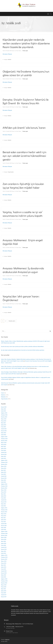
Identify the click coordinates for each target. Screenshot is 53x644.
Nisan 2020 (4, 539)
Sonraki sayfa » (12, 321)
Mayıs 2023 (4, 466)
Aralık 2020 (4, 524)
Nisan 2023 (4, 468)
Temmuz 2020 (4, 533)
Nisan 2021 (4, 516)
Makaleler (3, 397)
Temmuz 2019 (4, 557)
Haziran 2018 (4, 583)
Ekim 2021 (4, 504)
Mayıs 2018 (4, 585)
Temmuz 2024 (4, 439)
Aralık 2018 (4, 571)
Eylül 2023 (4, 458)
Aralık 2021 (4, 500)
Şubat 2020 (4, 543)
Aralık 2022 (4, 476)
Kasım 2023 (4, 454)
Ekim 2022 (4, 480)
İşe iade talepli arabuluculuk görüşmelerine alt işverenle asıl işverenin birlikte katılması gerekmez (23, 350)
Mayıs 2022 (4, 490)
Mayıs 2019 (4, 561)
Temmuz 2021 (4, 510)
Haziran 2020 (4, 535)
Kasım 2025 (4, 407)
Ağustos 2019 (4, 555)
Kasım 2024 (4, 431)
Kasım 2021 (4, 502)
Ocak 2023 (3, 474)
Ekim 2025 (4, 409)
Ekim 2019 (4, 551)
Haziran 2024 (4, 441)
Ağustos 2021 (4, 508)
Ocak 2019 (3, 569)
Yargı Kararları (11, 172)
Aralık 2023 (4, 452)
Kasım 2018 (4, 573)
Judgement (7, 640)
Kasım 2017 (4, 597)
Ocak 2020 (3, 545)
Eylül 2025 (4, 411)
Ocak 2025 (3, 427)
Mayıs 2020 (4, 537)
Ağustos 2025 (4, 413)
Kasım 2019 (4, 549)
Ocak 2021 (3, 522)
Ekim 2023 (4, 456)
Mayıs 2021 (4, 514)
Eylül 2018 (4, 577)
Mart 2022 (3, 494)
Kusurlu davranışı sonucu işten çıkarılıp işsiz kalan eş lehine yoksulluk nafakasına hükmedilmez (22, 346)
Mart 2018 (3, 589)
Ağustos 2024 (4, 437)
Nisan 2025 (4, 421)
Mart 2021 (3, 518)
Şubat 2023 (4, 472)
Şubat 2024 (4, 449)
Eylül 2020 (4, 530)
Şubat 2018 (4, 591)
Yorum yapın (25, 51)
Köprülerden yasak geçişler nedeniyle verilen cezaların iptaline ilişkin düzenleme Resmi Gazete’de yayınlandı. (26, 43)
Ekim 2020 (4, 528)
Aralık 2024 (4, 429)
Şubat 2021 (4, 520)
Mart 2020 (3, 541)
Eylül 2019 (4, 553)
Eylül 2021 (4, 506)
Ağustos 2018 (4, 579)
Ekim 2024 (4, 433)
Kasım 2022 (4, 478)
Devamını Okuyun (7, 54)
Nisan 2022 (4, 492)
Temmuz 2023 (4, 462)
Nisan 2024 (4, 445)
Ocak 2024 (3, 450)
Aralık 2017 (4, 595)
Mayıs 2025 (4, 419)
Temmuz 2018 (4, 581)
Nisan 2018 (4, 587)
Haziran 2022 (4, 488)
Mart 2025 (3, 423)
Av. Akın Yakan (18, 51)
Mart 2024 (3, 447)
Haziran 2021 (4, 512)
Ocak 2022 (3, 498)
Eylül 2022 (4, 482)
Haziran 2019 (4, 559)
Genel (2, 393)
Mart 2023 (3, 470)
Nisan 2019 (4, 563)
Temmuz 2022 (4, 486)
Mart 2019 (3, 565)
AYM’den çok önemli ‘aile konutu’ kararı (24, 128)
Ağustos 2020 (4, 532)
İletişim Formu (9, 631)
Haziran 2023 (4, 464)
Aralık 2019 (4, 547)
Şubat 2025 (4, 425)
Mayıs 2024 (4, 443)
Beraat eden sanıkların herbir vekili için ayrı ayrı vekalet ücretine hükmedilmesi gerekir (24, 156)
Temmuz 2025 (4, 415)
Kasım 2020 (4, 526)
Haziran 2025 (4, 417)
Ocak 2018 (3, 593)
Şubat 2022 (4, 496)
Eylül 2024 (4, 435)
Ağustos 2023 (4, 460)
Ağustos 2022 (4, 484)
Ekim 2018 (4, 575)
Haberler (10, 59)
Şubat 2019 (4, 567)
